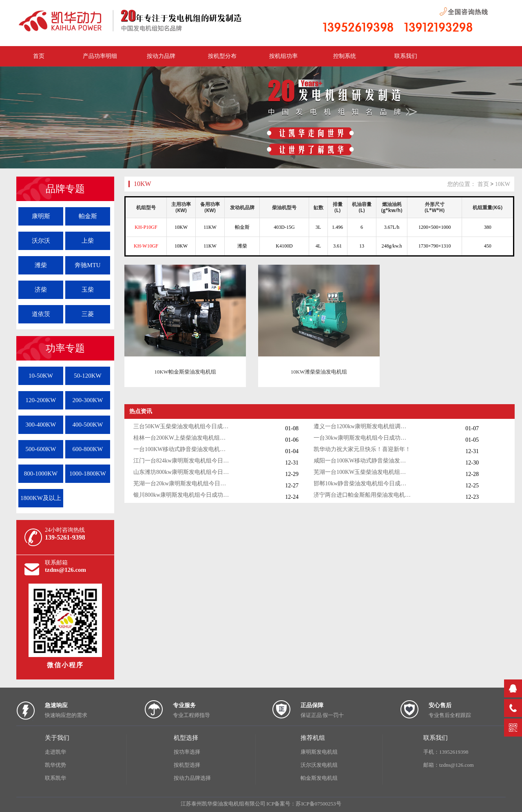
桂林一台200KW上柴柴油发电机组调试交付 (182, 438)
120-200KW (41, 400)
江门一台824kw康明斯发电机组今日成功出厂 (182, 461)
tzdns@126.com (65, 570)
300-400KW (41, 425)
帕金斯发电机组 (319, 778)
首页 (483, 184)
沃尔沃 (41, 241)
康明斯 (41, 216)
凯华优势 (55, 765)
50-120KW (88, 376)
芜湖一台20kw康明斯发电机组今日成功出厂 (182, 483)
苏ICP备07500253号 (318, 804)
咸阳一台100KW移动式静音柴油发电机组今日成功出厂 (363, 461)
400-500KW (88, 425)
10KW (143, 184)
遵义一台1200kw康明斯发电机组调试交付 (363, 426)
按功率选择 (187, 752)
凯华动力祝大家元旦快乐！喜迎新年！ (362, 449)
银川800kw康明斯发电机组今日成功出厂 (182, 495)
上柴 (88, 241)
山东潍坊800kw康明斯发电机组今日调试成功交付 (182, 472)
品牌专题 (65, 189)
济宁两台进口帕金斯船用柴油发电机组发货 (363, 495)
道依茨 (41, 314)
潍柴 (41, 265)
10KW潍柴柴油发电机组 (319, 372)
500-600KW (41, 449)
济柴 (41, 290)
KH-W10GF (146, 246)
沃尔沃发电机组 (319, 765)
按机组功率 (283, 56)
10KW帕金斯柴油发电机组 (185, 372)
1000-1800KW (88, 473)
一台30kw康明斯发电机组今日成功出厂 (363, 438)
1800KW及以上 (41, 498)
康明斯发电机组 (319, 752)
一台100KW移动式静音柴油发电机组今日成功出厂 (182, 449)
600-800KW (88, 449)
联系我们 (406, 56)
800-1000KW (41, 473)
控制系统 (345, 56)
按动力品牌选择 (192, 778)
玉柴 (88, 290)
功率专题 (65, 348)
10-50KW (41, 376)
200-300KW (88, 400)
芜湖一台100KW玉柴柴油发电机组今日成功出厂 (363, 472)
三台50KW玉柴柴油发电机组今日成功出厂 (182, 426)
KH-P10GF (146, 227)
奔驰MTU (87, 265)
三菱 (88, 314)
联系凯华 (55, 778)
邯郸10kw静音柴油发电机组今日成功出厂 (363, 483)
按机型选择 (187, 765)
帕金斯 (88, 216)
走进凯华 (55, 752)
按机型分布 (222, 56)
